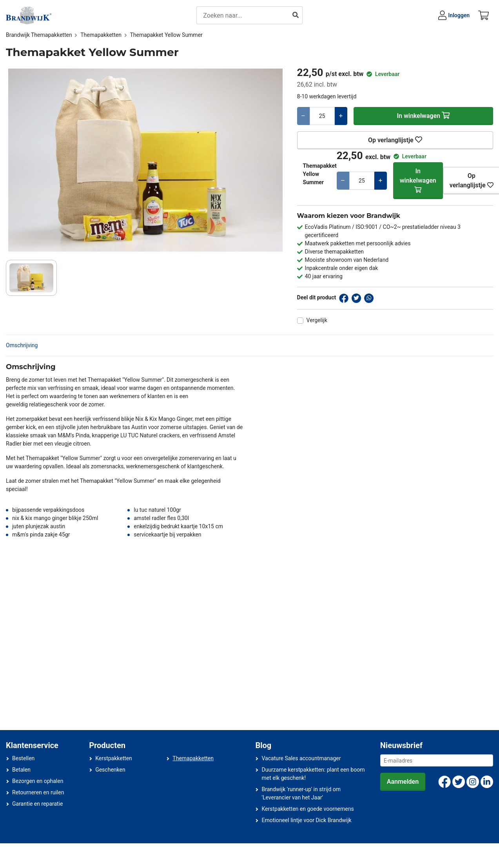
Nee (296, 441)
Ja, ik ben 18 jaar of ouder (234, 441)
